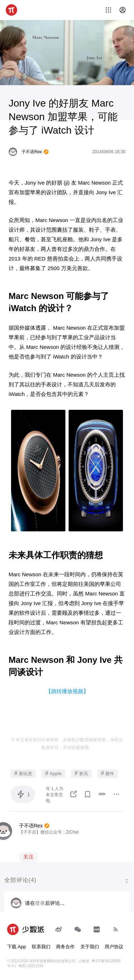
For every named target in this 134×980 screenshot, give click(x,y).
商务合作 (65, 947)
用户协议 (114, 947)
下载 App (17, 947)
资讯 (81, 773)
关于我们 (90, 947)
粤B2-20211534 (31, 966)
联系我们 (41, 947)
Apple (53, 773)
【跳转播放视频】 (67, 691)
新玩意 (23, 773)
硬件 (108, 773)
